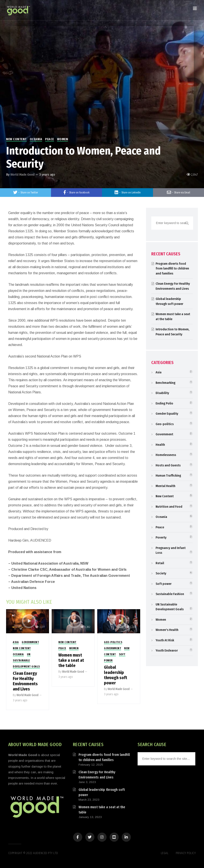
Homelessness (166, 455)
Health (160, 445)
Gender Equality (167, 414)
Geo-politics (113, 642)
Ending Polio (164, 403)
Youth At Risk (165, 640)
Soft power (164, 584)
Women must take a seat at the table (71, 660)
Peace (50, 139)
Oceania (36, 139)
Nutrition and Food (169, 507)
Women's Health (167, 630)
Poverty (161, 537)
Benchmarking (165, 383)
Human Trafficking (168, 476)
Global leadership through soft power (116, 675)
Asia (16, 642)
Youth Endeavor (167, 650)
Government (30, 642)
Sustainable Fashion (170, 594)
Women (63, 139)
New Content (16, 139)
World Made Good (22, 175)
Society (161, 573)
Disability (162, 393)
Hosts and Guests (168, 465)
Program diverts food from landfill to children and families (172, 269)
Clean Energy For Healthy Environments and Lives (25, 681)
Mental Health (165, 486)
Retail (160, 563)
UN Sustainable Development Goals (26, 660)
